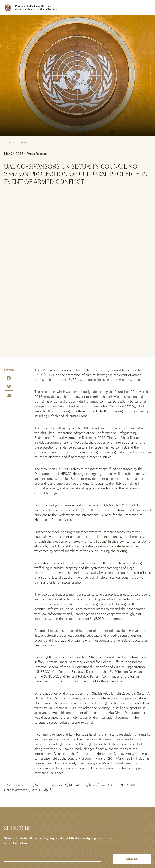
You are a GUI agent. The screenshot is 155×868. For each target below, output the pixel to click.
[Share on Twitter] (9, 387)
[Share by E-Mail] (9, 396)
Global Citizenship (15, 143)
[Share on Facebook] (9, 379)
